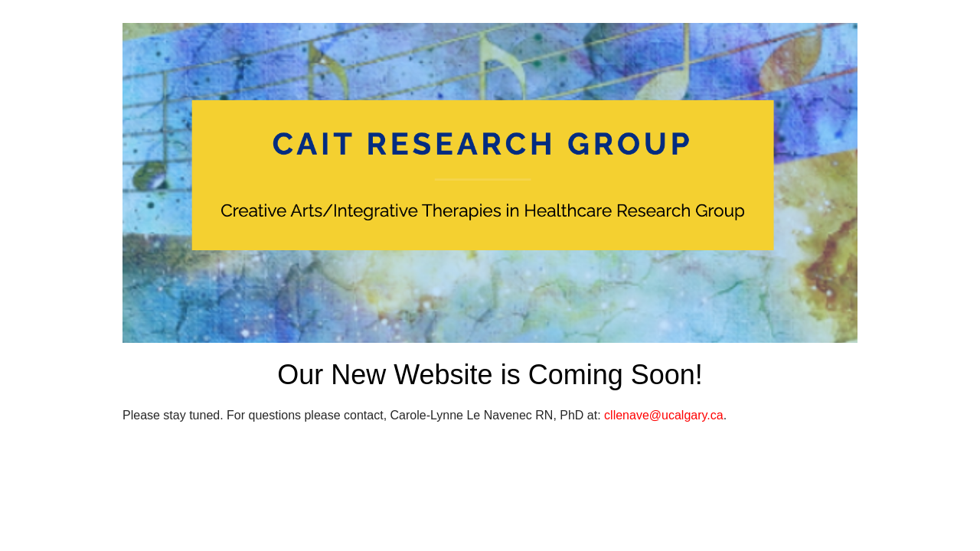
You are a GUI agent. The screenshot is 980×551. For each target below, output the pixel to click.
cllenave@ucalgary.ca (664, 415)
